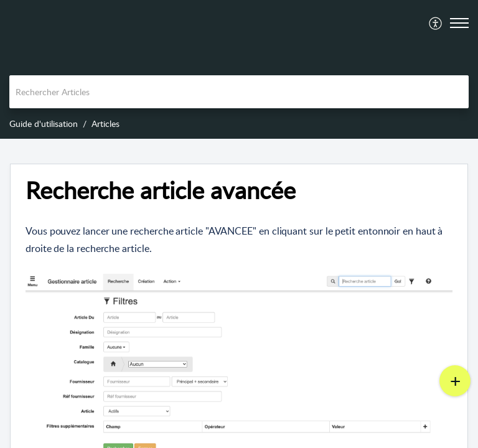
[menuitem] (436, 23)
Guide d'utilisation (44, 124)
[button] (436, 23)
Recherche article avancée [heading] (161, 190)
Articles (105, 124)
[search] (239, 92)
